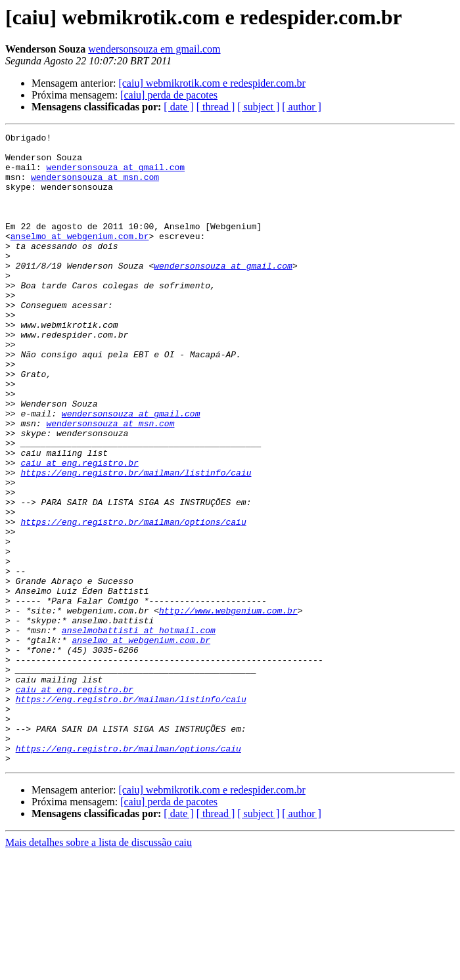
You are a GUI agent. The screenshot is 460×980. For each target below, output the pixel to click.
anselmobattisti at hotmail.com (139, 730)
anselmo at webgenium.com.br (80, 257)
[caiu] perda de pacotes (169, 95)
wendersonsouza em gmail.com (154, 49)
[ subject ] (258, 107)
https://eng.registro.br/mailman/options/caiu (133, 600)
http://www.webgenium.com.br (228, 707)
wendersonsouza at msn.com (95, 187)
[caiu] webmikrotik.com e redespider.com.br (212, 83)
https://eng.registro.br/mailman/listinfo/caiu (136, 541)
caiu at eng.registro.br (79, 529)
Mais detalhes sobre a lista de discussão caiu (99, 969)
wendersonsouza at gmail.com (115, 175)
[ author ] (302, 107)
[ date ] (178, 107)
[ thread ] (216, 107)
